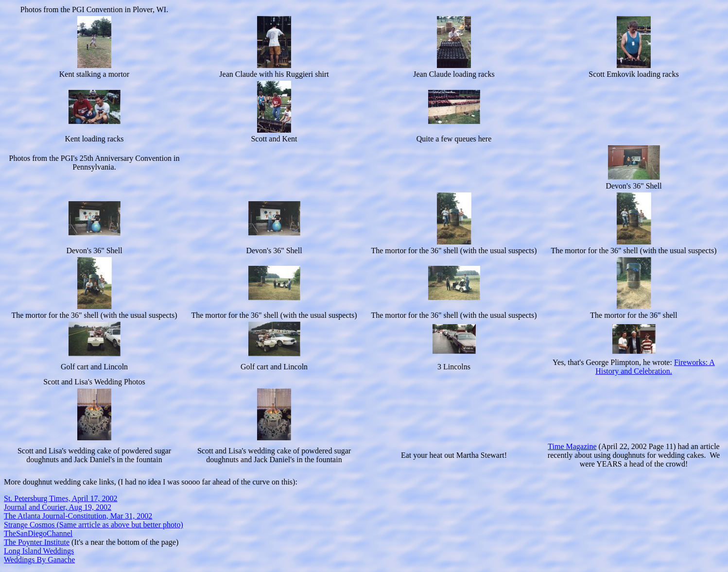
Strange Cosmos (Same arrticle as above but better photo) (94, 525)
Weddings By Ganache (39, 560)
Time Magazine (572, 446)
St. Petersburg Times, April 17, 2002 (61, 498)
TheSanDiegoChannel (38, 533)
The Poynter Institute (37, 542)
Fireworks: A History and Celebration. (655, 367)
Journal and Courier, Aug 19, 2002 (58, 507)
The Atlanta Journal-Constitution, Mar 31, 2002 (78, 516)
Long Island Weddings (39, 551)
